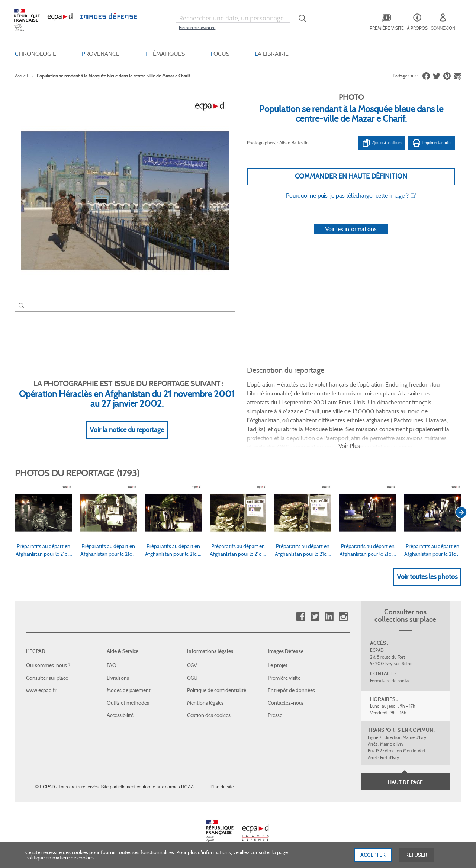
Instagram (343, 617)
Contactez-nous (286, 703)
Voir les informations (351, 229)
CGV (192, 665)
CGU (192, 678)
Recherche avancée (197, 27)
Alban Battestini (295, 143)
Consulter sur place (47, 678)
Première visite (284, 678)
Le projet (278, 665)
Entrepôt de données (291, 690)
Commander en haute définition (351, 176)
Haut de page (405, 782)
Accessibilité (120, 715)
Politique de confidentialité (217, 690)
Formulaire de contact (391, 681)
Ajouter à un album (382, 143)
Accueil (21, 76)
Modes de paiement (129, 690)
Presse (275, 715)
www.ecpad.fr (41, 690)
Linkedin (329, 617)
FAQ (112, 665)
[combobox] (233, 18)
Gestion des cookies (209, 715)
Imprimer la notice (432, 143)
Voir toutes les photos (427, 577)
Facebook (301, 617)
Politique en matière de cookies (59, 861)
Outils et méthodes (128, 703)
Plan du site (222, 787)
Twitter (315, 617)
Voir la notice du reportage (127, 430)
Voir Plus (349, 446)
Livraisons (118, 678)
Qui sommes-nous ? (48, 665)
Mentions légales (205, 703)
